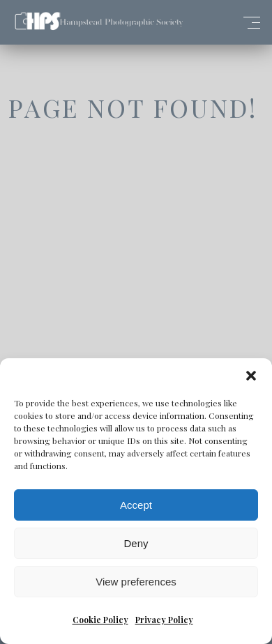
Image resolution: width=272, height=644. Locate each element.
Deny (136, 543)
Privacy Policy (164, 620)
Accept (136, 505)
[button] (251, 376)
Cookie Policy (100, 620)
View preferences (136, 582)
